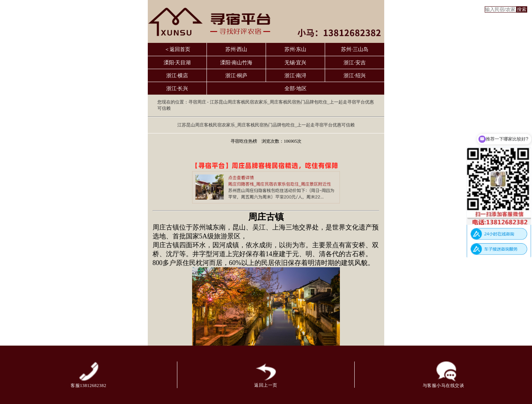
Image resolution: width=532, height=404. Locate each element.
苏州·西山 (236, 49)
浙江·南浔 (296, 76)
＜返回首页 (177, 49)
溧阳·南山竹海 (236, 63)
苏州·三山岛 (355, 49)
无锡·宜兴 (296, 63)
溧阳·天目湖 (177, 63)
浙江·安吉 (355, 63)
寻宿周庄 (197, 102)
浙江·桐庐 (236, 76)
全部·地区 (296, 89)
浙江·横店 (177, 76)
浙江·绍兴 (355, 76)
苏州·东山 (296, 49)
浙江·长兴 (177, 89)
